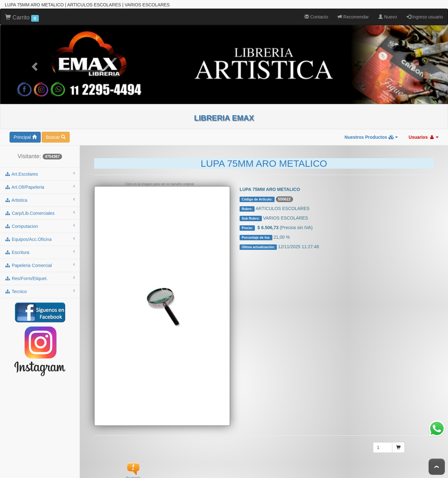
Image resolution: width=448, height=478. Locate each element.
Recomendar (353, 15)
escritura (40, 250)
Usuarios (423, 136)
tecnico (40, 290)
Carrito (22, 16)
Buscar (56, 136)
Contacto (316, 15)
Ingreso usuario (425, 15)
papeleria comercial (40, 264)
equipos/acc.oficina (40, 237)
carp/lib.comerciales (40, 211)
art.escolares (40, 172)
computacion (40, 224)
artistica (40, 198)
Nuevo (388, 15)
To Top (437, 467)
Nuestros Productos (371, 136)
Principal (25, 136)
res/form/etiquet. (40, 277)
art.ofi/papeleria (40, 185)
